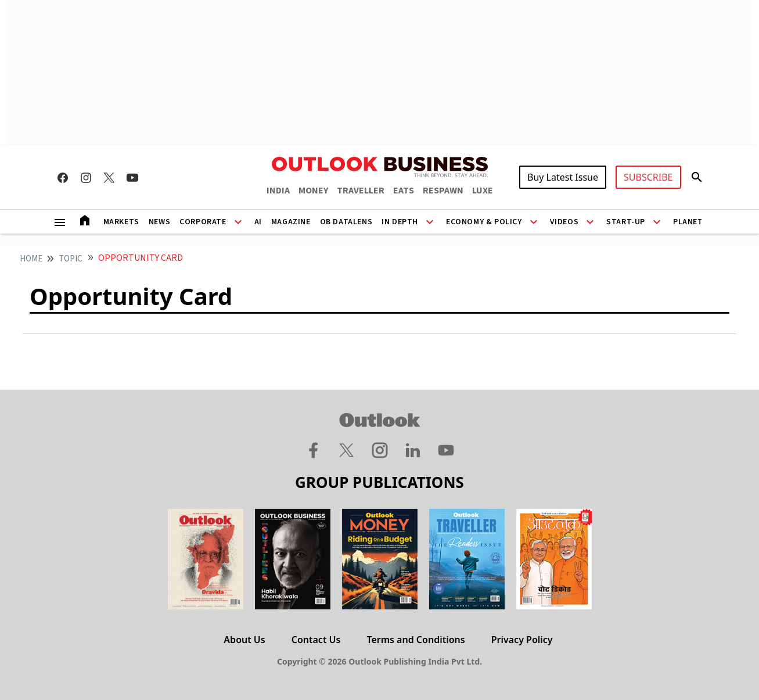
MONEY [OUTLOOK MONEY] (313, 191)
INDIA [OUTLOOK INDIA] (278, 191)
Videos (564, 222)
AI (258, 222)
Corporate (203, 222)
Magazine (291, 222)
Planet (688, 222)
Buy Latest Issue (563, 177)
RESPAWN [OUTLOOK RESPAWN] (443, 191)
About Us (244, 640)
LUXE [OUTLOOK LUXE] (483, 191)
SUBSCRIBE (648, 177)
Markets (121, 222)
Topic (71, 259)
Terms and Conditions (416, 640)
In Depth (400, 222)
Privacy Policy (522, 640)
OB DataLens (346, 222)
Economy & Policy (484, 222)
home (31, 259)
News (159, 222)
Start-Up (626, 222)
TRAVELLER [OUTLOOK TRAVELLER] (361, 191)
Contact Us (316, 640)
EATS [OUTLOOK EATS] (404, 191)
